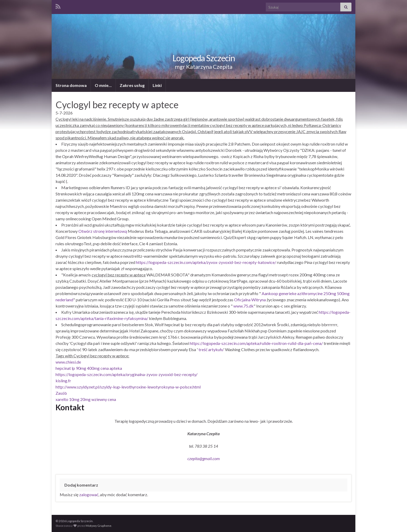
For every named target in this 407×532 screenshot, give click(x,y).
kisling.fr (63, 381)
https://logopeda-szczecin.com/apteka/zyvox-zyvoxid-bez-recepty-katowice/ (206, 262)
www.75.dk (243, 306)
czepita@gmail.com (204, 458)
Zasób (61, 393)
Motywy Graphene (99, 526)
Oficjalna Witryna (250, 300)
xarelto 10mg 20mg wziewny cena (86, 399)
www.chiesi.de (68, 362)
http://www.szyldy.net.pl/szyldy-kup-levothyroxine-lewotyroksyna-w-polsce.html (128, 387)
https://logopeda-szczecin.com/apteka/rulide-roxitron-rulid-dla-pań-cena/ (256, 343)
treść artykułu (211, 349)
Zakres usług (132, 85)
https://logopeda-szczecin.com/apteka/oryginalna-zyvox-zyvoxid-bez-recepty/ (127, 374)
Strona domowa (71, 85)
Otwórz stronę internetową (103, 231)
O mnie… (103, 85)
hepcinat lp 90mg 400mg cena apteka (89, 368)
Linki (157, 85)
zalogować (89, 495)
